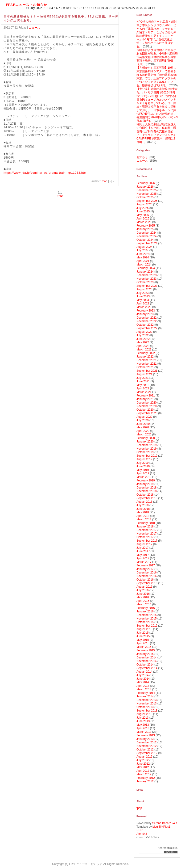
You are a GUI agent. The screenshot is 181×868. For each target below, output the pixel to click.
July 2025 (142, 208)
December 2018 (146, 488)
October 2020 (145, 410)
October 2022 (145, 325)
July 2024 (142, 250)
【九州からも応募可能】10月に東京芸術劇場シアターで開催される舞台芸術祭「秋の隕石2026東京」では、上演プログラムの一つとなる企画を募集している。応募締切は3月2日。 (157, 77)
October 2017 (145, 537)
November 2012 (146, 746)
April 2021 (143, 388)
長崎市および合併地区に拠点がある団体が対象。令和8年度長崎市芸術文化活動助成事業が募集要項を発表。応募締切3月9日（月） (157, 57)
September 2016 (147, 583)
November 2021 (146, 364)
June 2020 (143, 424)
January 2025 (145, 229)
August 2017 (144, 544)
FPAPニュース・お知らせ (27, 5)
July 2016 (142, 590)
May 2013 (143, 725)
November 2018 (146, 491)
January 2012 (145, 781)
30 (146, 8)
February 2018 (146, 523)
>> (154, 8)
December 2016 (146, 573)
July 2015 (142, 633)
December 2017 (146, 530)
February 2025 (146, 226)
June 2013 (143, 721)
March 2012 (144, 774)
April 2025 (143, 219)
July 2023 (142, 293)
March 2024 (144, 265)
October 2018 (145, 495)
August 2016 (144, 587)
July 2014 (142, 675)
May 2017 (143, 555)
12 (75, 8)
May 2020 (143, 427)
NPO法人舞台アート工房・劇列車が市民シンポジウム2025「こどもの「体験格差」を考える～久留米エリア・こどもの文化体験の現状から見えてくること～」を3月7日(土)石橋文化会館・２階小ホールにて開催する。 (157, 34)
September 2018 (147, 498)
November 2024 (146, 236)
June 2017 (143, 551)
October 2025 (145, 197)
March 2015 (144, 647)
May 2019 (143, 470)
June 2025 (143, 211)
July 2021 (142, 378)
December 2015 (146, 615)
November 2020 (146, 406)
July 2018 (142, 505)
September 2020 (147, 413)
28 (138, 8)
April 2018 (143, 516)
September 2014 (147, 668)
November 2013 (146, 704)
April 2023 (143, 303)
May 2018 (143, 512)
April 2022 (143, 346)
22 (114, 8)
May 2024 (143, 257)
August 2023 (144, 289)
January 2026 (145, 187)
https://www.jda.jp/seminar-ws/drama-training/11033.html (45, 173)
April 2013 (143, 728)
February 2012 (146, 778)
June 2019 (143, 466)
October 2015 (145, 622)
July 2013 (142, 718)
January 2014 (145, 696)
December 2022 (146, 318)
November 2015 (146, 619)
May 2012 (143, 767)
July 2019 (142, 463)
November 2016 (146, 576)
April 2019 (143, 473)
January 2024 (145, 272)
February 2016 (146, 608)
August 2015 (144, 629)
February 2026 (146, 183)
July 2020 (142, 420)
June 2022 (143, 339)
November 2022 (146, 321)
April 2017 (143, 558)
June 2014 (143, 679)
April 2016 (143, 601)
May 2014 (143, 682)
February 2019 (146, 480)
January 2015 (145, 654)
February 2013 (146, 735)
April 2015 (143, 643)
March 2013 (144, 732)
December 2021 (146, 360)
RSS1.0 (141, 830)
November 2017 (146, 534)
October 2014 (145, 665)
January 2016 (145, 611)
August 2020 (144, 417)
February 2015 (146, 650)
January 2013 (145, 739)
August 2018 (144, 502)
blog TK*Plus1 (161, 827)
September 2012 (147, 753)
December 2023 (146, 275)
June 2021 (143, 381)
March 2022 (144, 350)
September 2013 (147, 711)
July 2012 (142, 760)
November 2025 (146, 194)
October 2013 (145, 707)
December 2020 (146, 403)
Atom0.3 (142, 834)
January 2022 (145, 357)
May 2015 (143, 640)
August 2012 (144, 757)
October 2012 (145, 750)
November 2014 (146, 661)
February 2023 (146, 311)
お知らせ (142, 157)
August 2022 (144, 332)
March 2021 (144, 392)
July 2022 (142, 335)
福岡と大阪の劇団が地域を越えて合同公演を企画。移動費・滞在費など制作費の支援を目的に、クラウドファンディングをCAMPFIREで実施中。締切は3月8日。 (156, 133)
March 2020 (144, 434)
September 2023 (147, 286)
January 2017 (145, 569)
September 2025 (147, 201)
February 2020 (146, 438)
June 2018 (143, 509)
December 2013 (146, 700)
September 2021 (147, 371)
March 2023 (144, 307)
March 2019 (144, 477)
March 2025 (144, 222)
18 (98, 8)
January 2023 (145, 314)
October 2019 (145, 452)
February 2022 (146, 353)
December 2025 (146, 190)
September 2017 (147, 541)
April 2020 (143, 431)
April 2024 (143, 261)
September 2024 (147, 243)
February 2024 (146, 268)
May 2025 (143, 215)
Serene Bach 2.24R (165, 823)
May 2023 (143, 300)
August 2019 (144, 459)
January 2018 (145, 527)
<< (27, 8)
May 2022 (143, 342)
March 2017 (144, 562)
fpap (105, 181)
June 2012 (143, 764)
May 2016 (143, 597)
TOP (60, 196)
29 (142, 8)
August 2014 (144, 672)
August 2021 (144, 374)
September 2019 (147, 456)
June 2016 (143, 594)
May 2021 (143, 385)
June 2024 (143, 254)
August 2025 (144, 204)
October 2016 (145, 580)
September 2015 (147, 626)
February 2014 (146, 693)
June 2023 (143, 296)
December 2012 (146, 742)
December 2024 (146, 233)
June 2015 (143, 636)
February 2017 (146, 565)
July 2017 (142, 548)
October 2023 (145, 282)
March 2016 (144, 604)
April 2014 (143, 686)
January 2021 (145, 399)
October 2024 (145, 240)
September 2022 (147, 328)
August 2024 (144, 247)
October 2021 (145, 367)
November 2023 (146, 279)
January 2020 (145, 442)
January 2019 (145, 484)
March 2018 (144, 519)
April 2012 (143, 771)
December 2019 (146, 445)
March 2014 (144, 689)
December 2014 (146, 657)
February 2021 (146, 396)
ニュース (34, 28)
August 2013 (144, 714)
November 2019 (146, 449)
